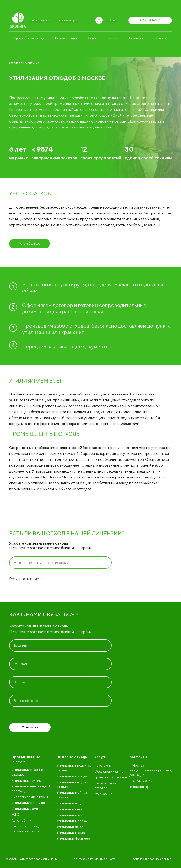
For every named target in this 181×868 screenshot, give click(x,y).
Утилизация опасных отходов (28, 772)
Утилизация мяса (70, 815)
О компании (136, 38)
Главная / (16, 63)
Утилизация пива (70, 809)
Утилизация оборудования (32, 803)
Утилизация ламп (25, 809)
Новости (112, 38)
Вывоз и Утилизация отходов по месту (27, 829)
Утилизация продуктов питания (74, 768)
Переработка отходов (105, 786)
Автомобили (21, 820)
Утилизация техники (27, 780)
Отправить (30, 727)
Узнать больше (30, 244)
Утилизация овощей (72, 776)
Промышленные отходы (29, 38)
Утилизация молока (72, 821)
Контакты (160, 38)
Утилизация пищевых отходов (73, 784)
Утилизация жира (70, 827)
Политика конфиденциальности (94, 859)
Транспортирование (111, 777)
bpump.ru (168, 859)
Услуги (92, 38)
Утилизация (103, 794)
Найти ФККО (150, 20)
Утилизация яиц (69, 803)
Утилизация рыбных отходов (72, 795)
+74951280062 (40, 21)
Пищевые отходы (66, 38)
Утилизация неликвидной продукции (31, 789)
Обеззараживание (109, 771)
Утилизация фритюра (73, 839)
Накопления (104, 765)
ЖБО (16, 815)
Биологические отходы (30, 797)
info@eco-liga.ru (68, 20)
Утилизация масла (71, 833)
